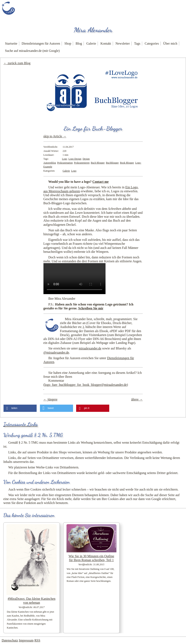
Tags (137, 43)
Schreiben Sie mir (91, 308)
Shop (68, 43)
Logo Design (75, 159)
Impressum (26, 640)
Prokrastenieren (82, 163)
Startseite (11, 43)
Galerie (91, 43)
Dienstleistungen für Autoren (41, 43)
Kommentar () (86, 383)
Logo (65, 159)
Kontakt (106, 43)
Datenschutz (10, 640)
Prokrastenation (65, 163)
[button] (20, 408)
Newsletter (123, 43)
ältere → (137, 399)
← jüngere (50, 399)
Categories (152, 43)
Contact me (100, 182)
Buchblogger (112, 163)
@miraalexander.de (56, 352)
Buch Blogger (98, 163)
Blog (79, 43)
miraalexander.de (90, 348)
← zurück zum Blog (17, 63)
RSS (37, 640)
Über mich (170, 43)
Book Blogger (127, 163)
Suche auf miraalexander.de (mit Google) (32, 51)
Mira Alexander (93, 30)
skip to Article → (55, 136)
